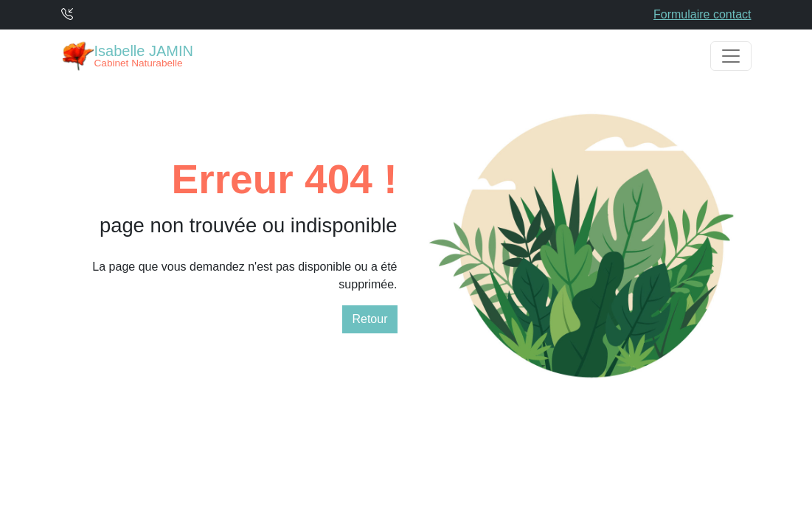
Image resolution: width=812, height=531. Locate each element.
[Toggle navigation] (731, 56)
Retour (369, 319)
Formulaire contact (702, 14)
